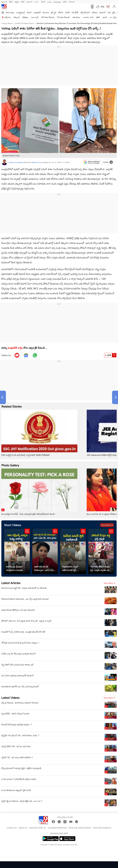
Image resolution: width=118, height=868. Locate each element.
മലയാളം (57, 2)
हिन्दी (11, 2)
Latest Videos (10, 698)
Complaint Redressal (57, 828)
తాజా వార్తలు (10, 12)
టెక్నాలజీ (17, 17)
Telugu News (7, 23)
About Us (23, 828)
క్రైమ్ (114, 12)
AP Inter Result (48, 17)
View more (107, 525)
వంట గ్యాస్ (35, 17)
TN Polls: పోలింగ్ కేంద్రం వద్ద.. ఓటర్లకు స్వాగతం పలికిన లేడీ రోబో (101, 568)
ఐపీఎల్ (29, 12)
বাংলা (37, 2)
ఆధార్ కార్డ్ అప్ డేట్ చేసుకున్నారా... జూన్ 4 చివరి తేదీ (45, 568)
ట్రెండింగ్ (103, 12)
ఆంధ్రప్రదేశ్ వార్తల (15, 348)
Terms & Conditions (102, 828)
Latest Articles (11, 583)
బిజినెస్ (68, 12)
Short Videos (13, 525)
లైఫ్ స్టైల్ (54, 12)
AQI (102, 7)
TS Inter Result (63, 17)
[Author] (4, 162)
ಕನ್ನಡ (17, 2)
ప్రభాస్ (105, 17)
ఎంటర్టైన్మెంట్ (21, 12)
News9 (4, 2)
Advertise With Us (38, 828)
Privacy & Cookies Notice (80, 828)
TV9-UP (71, 2)
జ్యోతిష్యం (25, 17)
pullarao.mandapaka (16, 162)
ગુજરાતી (29, 2)
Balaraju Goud (37, 162)
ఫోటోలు (61, 12)
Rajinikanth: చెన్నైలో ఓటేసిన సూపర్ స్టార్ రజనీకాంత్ (70, 568)
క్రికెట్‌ (98, 17)
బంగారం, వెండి (88, 17)
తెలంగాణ (46, 12)
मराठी (23, 2)
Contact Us (12, 828)
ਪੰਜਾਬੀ (43, 2)
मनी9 (65, 2)
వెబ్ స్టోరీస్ (75, 12)
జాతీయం (95, 12)
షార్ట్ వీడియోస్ (85, 12)
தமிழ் (49, 2)
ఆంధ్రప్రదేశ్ (37, 12)
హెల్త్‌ (109, 12)
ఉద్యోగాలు (8, 17)
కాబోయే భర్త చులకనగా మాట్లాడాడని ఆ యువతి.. (15, 568)
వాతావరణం (76, 17)
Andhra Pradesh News (24, 23)
